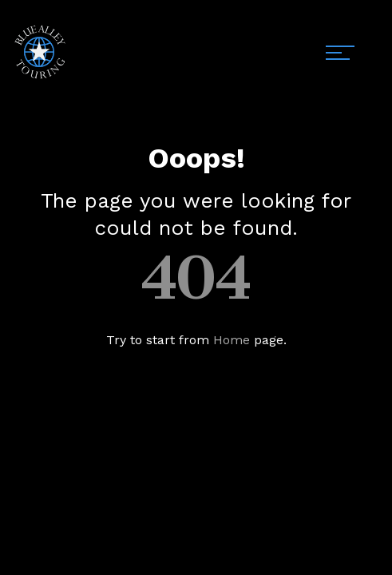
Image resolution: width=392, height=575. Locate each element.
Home (232, 340)
